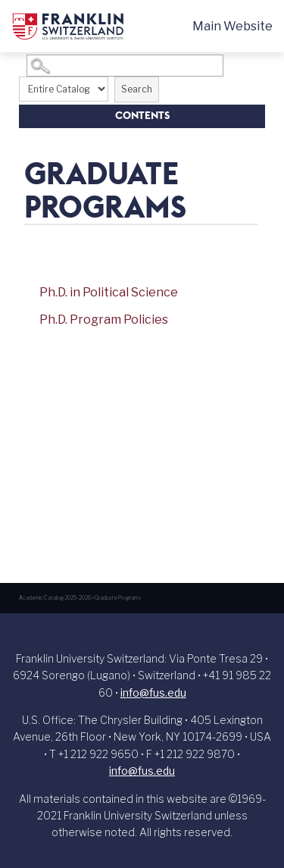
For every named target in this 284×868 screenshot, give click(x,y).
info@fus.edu (153, 693)
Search (137, 89)
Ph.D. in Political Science (109, 292)
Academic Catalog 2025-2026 (55, 598)
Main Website (233, 26)
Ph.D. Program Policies (104, 320)
